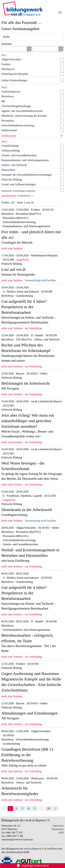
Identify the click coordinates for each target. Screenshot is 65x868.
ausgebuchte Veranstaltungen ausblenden (18, 191)
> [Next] (55, 808)
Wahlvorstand (9, 130)
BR (3, 101)
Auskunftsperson (11, 92)
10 (49, 808)
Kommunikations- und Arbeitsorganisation (25, 160)
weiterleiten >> (26, 196)
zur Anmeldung (33, 328)
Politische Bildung (12, 180)
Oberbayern (8, 69)
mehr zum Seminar (12, 248)
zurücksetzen (9, 196)
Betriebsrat (7, 96)
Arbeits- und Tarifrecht (14, 165)
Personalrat (8, 121)
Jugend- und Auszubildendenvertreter (22, 111)
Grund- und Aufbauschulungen (19, 184)
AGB (61, 833)
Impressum (58, 826)
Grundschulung (10, 146)
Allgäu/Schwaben (11, 59)
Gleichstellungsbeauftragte (16, 106)
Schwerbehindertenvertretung (18, 125)
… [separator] (41, 808)
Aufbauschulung (11, 150)
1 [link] (10, 808)
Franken (6, 64)
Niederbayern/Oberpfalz (15, 74)
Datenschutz (8, 170)
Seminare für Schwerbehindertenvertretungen (27, 175)
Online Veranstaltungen (14, 80)
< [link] (4, 808)
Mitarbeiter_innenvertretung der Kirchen (24, 116)
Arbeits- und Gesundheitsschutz (19, 155)
